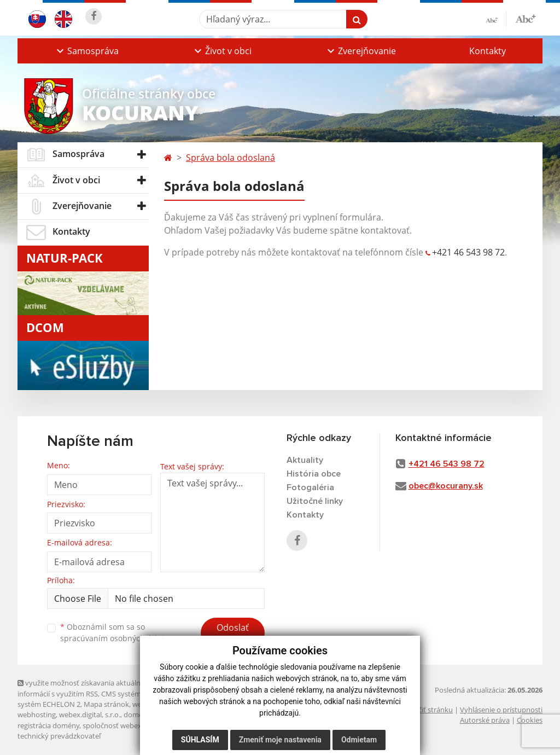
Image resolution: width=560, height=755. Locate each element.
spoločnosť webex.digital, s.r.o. (132, 725)
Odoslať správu (233, 634)
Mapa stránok (106, 704)
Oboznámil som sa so (116, 632)
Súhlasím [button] (200, 740)
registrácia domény (48, 725)
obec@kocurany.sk (446, 486)
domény (137, 715)
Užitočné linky (315, 501)
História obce (314, 474)
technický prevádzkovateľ (59, 736)
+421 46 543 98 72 (468, 252)
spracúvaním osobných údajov (116, 638)
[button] (86, 51)
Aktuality (305, 460)
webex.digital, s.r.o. (90, 715)
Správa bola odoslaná (231, 158)
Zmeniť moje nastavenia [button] (280, 740)
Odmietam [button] (359, 740)
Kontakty (488, 51)
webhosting (37, 715)
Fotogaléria (310, 487)
